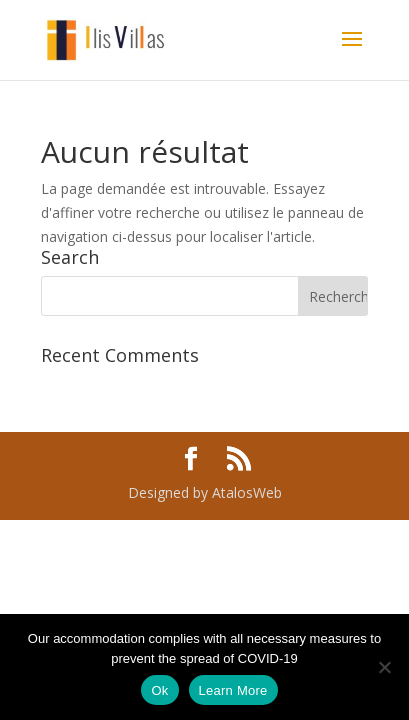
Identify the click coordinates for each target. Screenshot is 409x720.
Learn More (233, 690)
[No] (384, 667)
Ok (159, 690)
